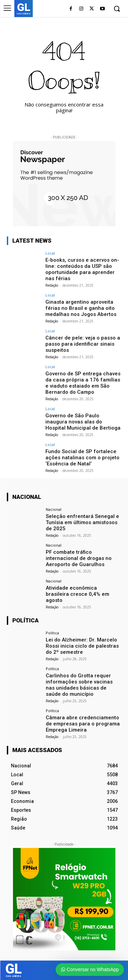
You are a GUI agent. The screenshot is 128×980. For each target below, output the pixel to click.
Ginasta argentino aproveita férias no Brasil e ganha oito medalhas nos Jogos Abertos (81, 308)
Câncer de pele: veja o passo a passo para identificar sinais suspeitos (83, 344)
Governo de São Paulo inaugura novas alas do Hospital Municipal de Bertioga (83, 422)
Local (50, 253)
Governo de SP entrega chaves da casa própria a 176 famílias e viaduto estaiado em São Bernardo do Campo (83, 383)
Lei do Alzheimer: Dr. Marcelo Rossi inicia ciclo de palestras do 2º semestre (82, 646)
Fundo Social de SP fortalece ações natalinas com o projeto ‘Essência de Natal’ (82, 458)
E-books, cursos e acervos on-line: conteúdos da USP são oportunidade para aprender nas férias (82, 269)
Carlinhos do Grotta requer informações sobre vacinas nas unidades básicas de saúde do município (79, 685)
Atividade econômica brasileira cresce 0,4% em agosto (77, 594)
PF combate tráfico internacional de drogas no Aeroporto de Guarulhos (79, 558)
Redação (52, 285)
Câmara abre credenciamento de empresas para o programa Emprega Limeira (83, 724)
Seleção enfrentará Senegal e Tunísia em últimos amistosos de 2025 (82, 522)
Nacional (54, 509)
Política (52, 633)
